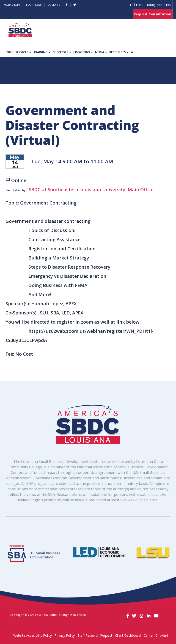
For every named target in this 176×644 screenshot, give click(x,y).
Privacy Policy (65, 635)
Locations (34, 5)
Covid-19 (54, 5)
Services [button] (23, 52)
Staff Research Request (95, 635)
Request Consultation (153, 14)
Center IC (151, 635)
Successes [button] (62, 52)
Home (9, 52)
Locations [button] (83, 52)
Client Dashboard (128, 635)
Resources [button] (119, 52)
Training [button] (42, 52)
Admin (165, 635)
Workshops (12, 5)
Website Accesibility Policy (33, 635)
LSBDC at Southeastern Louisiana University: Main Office (90, 190)
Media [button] (101, 52)
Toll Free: (150, 5)
